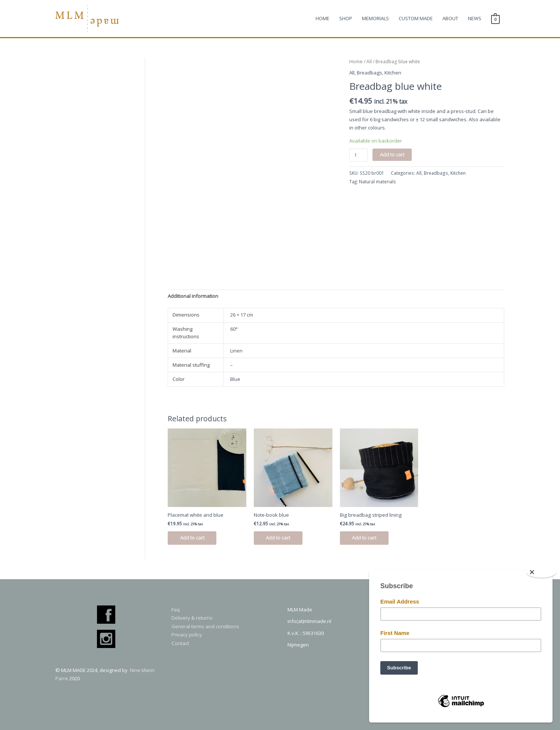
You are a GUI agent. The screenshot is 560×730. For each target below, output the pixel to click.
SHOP (346, 19)
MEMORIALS (375, 19)
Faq (176, 610)
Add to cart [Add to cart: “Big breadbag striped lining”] (367, 538)
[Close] (541, 572)
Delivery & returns (192, 618)
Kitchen (392, 73)
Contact (180, 643)
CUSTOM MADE (416, 19)
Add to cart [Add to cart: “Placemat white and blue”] (195, 538)
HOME (322, 19)
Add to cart (392, 155)
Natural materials (378, 182)
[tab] (193, 297)
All (368, 62)
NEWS (475, 19)
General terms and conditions (205, 626)
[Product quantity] (358, 155)
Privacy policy (187, 635)
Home (356, 62)
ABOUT (450, 19)
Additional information (193, 297)
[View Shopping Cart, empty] (495, 19)
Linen (236, 351)
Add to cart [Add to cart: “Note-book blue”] (281, 538)
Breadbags (369, 73)
